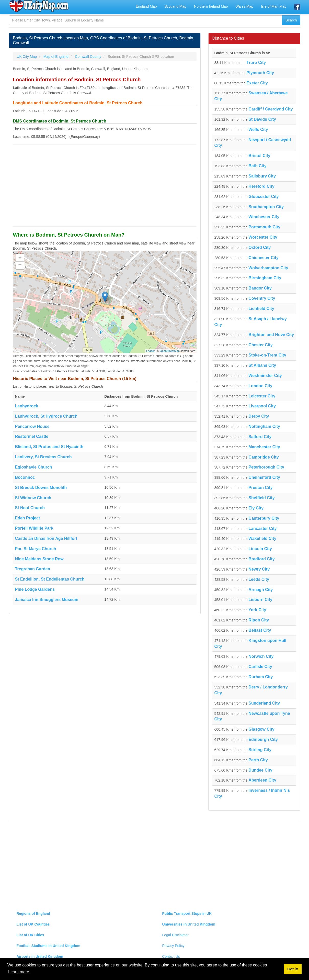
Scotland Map (175, 6)
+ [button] (20, 258)
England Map (146, 6)
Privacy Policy (173, 946)
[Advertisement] (105, 185)
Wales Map (244, 6)
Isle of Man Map (274, 6)
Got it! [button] (293, 969)
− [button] (20, 265)
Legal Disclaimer (175, 935)
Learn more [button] (19, 972)
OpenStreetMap (170, 351)
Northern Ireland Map (211, 6)
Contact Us (171, 956)
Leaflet (150, 351)
